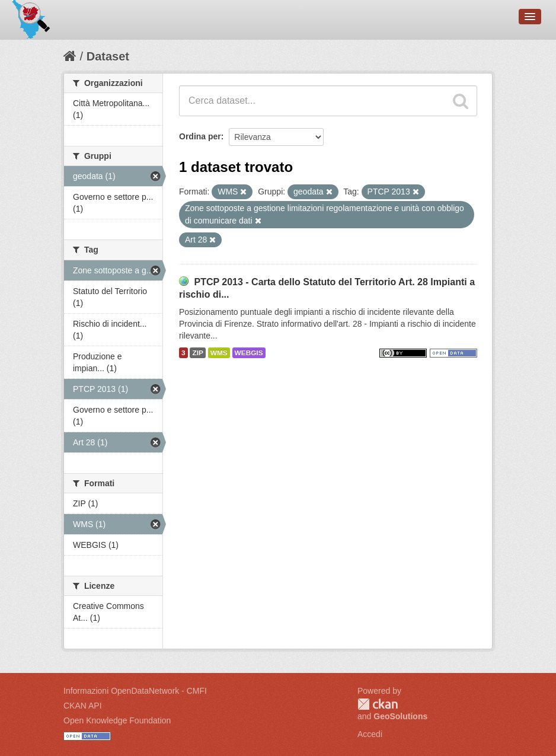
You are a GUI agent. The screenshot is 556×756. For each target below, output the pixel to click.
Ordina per (200, 136)
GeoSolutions (400, 716)
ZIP (197, 353)
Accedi (370, 734)
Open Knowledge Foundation (117, 720)
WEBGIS (249, 353)
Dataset (108, 56)
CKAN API (83, 706)
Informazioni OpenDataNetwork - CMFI (135, 691)
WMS (219, 353)
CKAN (378, 704)
